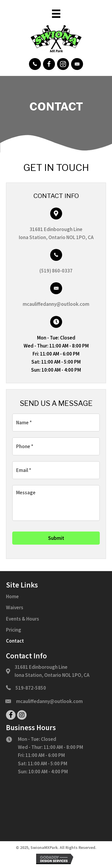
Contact (15, 641)
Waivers (15, 607)
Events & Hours (23, 619)
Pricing (14, 630)
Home (12, 596)
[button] (35, 64)
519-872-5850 (31, 688)
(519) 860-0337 (56, 271)
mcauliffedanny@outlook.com (56, 304)
